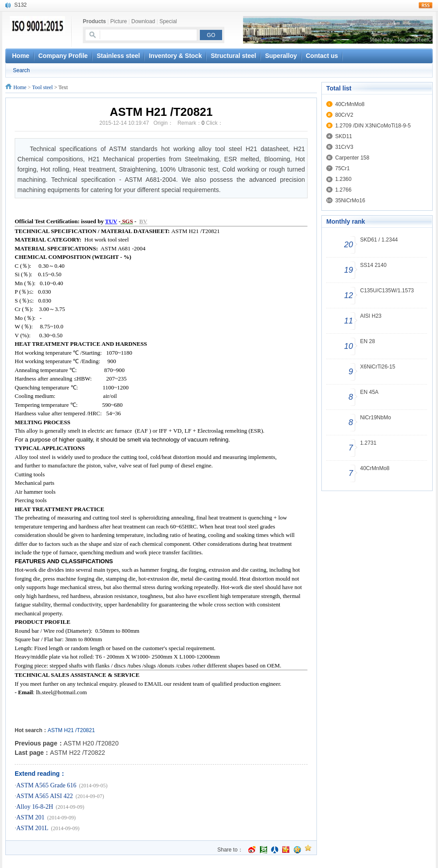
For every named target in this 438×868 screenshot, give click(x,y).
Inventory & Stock (175, 56)
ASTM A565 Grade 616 (47, 785)
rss (426, 5)
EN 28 (367, 341)
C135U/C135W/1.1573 (387, 291)
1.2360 (343, 179)
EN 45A (369, 392)
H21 (69, 730)
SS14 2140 (373, 265)
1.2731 (368, 443)
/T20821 (85, 730)
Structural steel (233, 56)
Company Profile (63, 56)
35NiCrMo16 (350, 201)
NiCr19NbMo (375, 418)
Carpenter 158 (352, 158)
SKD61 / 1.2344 (379, 240)
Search (21, 70)
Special (168, 21)
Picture (119, 21)
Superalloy (281, 56)
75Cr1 (343, 168)
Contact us (322, 56)
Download (143, 21)
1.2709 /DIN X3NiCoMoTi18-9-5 (373, 126)
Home (20, 87)
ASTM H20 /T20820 (91, 743)
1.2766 (343, 190)
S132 (20, 5)
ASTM (55, 730)
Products (94, 21)
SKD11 (344, 136)
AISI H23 (371, 316)
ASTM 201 (30, 817)
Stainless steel (118, 56)
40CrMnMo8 (350, 104)
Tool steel (43, 87)
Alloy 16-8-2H (35, 807)
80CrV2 (344, 115)
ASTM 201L (32, 828)
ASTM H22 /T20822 (77, 753)
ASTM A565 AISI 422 (45, 796)
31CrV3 (344, 147)
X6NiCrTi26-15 (378, 367)
